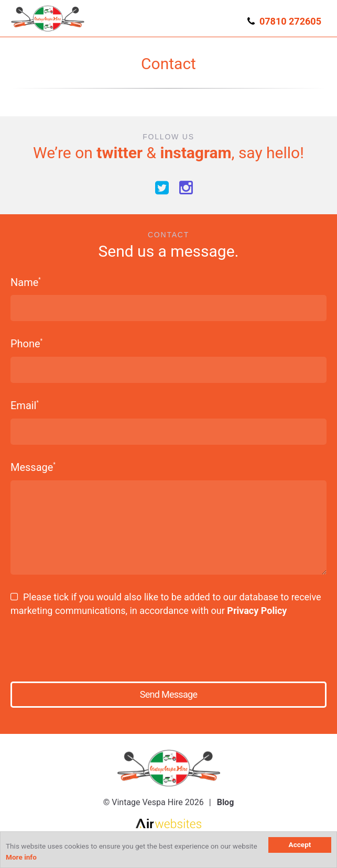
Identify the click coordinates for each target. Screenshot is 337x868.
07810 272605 (290, 21)
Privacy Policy (257, 611)
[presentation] (90, 645)
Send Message (168, 694)
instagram (195, 153)
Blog (226, 802)
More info (21, 857)
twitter (119, 153)
